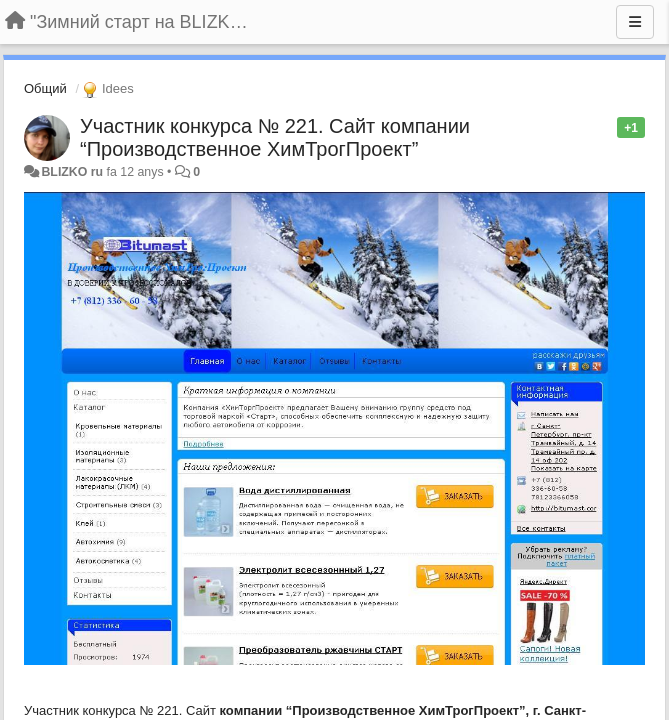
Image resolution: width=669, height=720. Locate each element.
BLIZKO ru (73, 172)
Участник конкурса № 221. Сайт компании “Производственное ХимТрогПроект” (275, 137)
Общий (45, 88)
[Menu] (635, 22)
